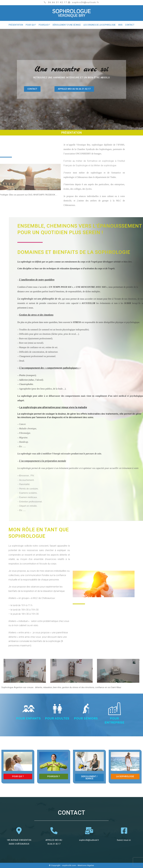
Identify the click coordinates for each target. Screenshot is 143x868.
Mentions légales (86, 865)
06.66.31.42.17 (54, 844)
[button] (32, 89)
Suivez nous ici (124, 840)
